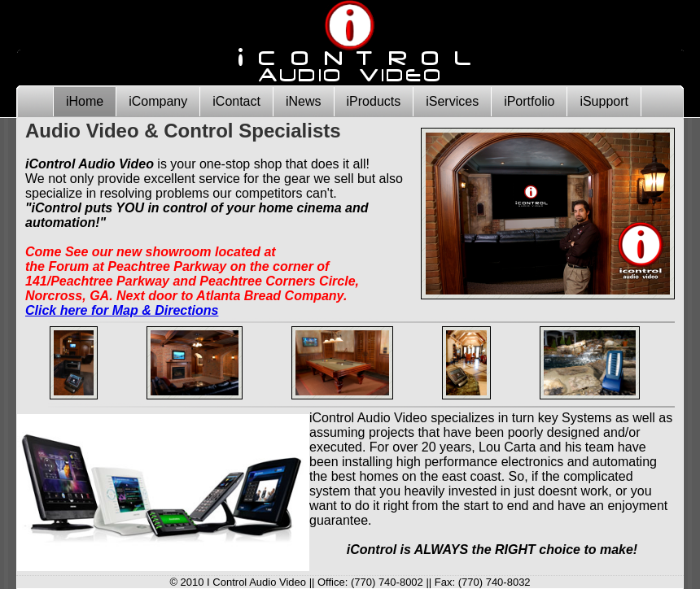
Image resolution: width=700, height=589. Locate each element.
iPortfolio (529, 101)
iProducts (374, 101)
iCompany (158, 101)
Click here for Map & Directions (122, 310)
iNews (304, 101)
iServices (452, 101)
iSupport (604, 101)
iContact (236, 101)
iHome (85, 101)
